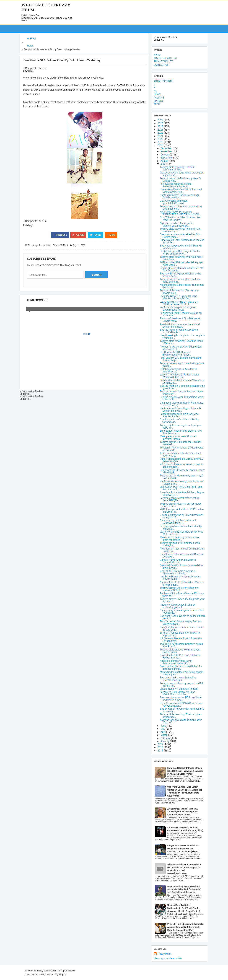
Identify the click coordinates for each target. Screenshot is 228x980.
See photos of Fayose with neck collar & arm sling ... (182, 710)
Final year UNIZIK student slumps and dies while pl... (181, 359)
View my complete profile (168, 958)
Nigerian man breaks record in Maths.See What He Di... (177, 224)
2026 (161, 120)
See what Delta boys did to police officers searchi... (183, 617)
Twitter (96, 235)
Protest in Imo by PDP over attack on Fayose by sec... (180, 656)
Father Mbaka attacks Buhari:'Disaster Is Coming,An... (182, 382)
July (163, 164)
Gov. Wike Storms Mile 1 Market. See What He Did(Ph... (180, 219)
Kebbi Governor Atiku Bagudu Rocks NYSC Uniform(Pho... (180, 252)
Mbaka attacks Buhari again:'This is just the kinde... (182, 286)
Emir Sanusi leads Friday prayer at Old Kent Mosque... (181, 432)
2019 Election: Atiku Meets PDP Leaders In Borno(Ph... (182, 510)
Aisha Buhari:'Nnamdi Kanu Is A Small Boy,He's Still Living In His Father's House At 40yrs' (183, 812)
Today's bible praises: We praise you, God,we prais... (180, 651)
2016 (161, 747)
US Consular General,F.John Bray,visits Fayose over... (181, 640)
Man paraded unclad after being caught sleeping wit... (182, 673)
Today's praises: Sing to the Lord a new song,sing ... (181, 393)
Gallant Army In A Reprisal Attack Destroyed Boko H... (178, 522)
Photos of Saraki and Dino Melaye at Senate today (180, 320)
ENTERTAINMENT (164, 81)
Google (78, 235)
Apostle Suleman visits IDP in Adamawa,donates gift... (176, 662)
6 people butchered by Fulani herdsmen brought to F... (182, 516)
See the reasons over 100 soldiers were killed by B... (182, 398)
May (163, 729)
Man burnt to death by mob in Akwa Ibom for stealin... (180, 539)
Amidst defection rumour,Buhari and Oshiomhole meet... (180, 325)
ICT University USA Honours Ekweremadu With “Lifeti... (176, 353)
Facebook (60, 235)
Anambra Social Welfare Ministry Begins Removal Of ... (182, 494)
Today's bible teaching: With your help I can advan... (181, 258)
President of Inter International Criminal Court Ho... (182, 555)
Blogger (62, 975)
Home (157, 55)
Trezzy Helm (164, 954)
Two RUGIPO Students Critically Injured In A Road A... (182, 645)
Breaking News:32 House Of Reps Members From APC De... (179, 297)
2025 (161, 123)
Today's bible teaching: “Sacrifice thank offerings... (181, 342)
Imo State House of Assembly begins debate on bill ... (180, 578)
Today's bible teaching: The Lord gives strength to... (181, 716)
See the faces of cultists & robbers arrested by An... (179, 331)
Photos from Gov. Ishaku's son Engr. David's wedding (180, 196)
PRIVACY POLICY (163, 61)
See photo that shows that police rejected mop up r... (178, 679)
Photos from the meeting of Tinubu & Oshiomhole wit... (180, 409)
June (164, 726)
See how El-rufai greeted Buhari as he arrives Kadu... (181, 275)
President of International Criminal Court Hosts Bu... (182, 550)
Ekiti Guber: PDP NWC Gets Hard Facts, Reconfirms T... (182, 488)
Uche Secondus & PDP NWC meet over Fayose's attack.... (181, 704)
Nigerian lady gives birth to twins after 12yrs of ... (181, 721)
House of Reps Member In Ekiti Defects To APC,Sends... (182, 269)
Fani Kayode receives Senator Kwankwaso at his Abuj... (176, 185)
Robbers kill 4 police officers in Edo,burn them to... (182, 595)
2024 (161, 126)
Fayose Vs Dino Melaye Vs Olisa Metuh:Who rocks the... (178, 693)
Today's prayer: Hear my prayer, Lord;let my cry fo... (182, 685)
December (166, 148)
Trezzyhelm (40, 975)
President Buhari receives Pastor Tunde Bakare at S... (182, 628)
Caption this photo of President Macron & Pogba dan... (182, 584)
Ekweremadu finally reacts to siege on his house (181, 314)
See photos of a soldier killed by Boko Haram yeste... (181, 236)
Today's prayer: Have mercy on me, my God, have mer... (181, 208)
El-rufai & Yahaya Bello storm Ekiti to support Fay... (180, 634)
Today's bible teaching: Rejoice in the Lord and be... (180, 230)
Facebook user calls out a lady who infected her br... (179, 415)
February (166, 738)
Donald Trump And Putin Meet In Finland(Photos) (178, 561)
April (163, 732)
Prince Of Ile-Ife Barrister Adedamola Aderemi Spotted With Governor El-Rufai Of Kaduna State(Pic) (185, 927)
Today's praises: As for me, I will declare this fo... (182, 365)
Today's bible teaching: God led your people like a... (180, 292)
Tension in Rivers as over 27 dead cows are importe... (182, 449)
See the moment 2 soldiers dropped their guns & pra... (182, 387)
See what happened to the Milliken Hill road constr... (181, 247)
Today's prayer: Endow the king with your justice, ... (182, 600)
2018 (161, 145)
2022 (161, 133)
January (165, 741)
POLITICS (159, 98)
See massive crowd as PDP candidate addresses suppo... (181, 699)
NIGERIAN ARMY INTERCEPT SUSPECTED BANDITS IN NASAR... (180, 213)
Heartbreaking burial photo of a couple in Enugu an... (182, 337)
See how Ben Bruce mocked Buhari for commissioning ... (181, 668)
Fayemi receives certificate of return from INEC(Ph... (180, 499)
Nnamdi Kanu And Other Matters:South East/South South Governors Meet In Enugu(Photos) (184, 908)
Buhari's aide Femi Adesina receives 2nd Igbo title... (182, 241)
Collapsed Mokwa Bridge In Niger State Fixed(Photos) (182, 404)
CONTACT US (161, 65)
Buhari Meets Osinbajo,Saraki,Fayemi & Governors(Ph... (181, 460)
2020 (161, 139)
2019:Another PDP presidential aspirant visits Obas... (182, 264)
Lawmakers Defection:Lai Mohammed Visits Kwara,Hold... (181, 191)
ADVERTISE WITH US (165, 58)
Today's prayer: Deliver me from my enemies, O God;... (179, 589)
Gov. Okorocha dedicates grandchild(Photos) (174, 202)
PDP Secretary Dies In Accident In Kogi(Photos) (178, 370)
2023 (161, 130)
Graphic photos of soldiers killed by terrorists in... (179, 421)
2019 (161, 142)
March (164, 735)
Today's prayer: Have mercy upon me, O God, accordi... (182, 477)
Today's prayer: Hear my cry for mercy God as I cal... (181, 505)
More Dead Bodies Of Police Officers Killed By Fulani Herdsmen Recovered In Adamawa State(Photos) (185, 771)
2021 (161, 136)
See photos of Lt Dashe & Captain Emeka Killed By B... (183, 471)
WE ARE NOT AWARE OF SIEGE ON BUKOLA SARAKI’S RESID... (179, 303)
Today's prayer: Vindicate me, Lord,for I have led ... (181, 443)
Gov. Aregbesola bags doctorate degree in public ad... (182, 174)
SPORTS (158, 101)
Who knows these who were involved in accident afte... (182, 466)
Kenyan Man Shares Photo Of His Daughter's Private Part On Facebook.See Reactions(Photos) (183, 849)
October (165, 155)
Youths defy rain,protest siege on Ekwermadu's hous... (178, 308)
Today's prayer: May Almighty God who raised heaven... (181, 623)
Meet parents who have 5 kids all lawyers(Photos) (178, 438)
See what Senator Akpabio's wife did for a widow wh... (182, 567)
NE (155, 91)
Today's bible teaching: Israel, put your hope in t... (181, 426)
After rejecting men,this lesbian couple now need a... (181, 454)
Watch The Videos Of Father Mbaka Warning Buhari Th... (179, 376)
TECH (157, 104)
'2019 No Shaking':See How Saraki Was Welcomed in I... (182, 533)
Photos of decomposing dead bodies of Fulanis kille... (182, 483)
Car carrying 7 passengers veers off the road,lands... (182, 611)
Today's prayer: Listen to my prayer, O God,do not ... (180, 180)
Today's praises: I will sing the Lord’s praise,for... (180, 544)
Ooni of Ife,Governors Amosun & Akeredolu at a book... (178, 572)
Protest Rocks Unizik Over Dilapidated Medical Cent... (181, 348)
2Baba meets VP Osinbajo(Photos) (179, 689)
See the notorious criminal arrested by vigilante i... (181, 527)
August (165, 161)
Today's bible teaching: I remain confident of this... (177, 168)
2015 (161, 751)
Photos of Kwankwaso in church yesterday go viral (178, 606)
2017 (161, 744)
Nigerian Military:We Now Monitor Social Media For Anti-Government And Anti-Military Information (184, 890)
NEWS (82, 245)
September (167, 158)
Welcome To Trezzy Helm (37, 971)
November (167, 151)
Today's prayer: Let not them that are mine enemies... (180, 281)
